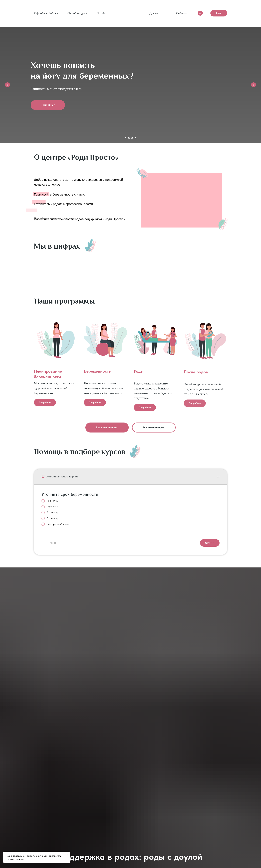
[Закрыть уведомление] (67, 854)
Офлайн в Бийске (46, 13)
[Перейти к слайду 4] (135, 138)
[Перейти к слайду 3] (132, 138)
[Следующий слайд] (254, 85)
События (182, 13)
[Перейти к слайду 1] (126, 138)
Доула (154, 13)
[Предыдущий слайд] (7, 85)
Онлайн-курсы (77, 13)
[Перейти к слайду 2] (129, 138)
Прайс (101, 13)
